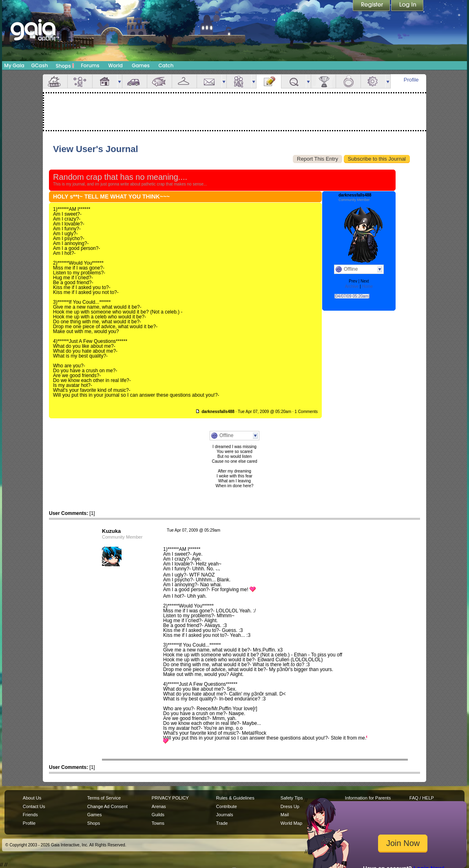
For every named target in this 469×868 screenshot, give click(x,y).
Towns (158, 823)
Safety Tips (292, 798)
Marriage (348, 81)
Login (407, 6)
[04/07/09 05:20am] (352, 296)
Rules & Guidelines (235, 798)
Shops (65, 66)
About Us (32, 798)
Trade (222, 823)
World (115, 65)
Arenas (159, 806)
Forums (90, 65)
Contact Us (34, 806)
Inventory (184, 81)
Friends (239, 81)
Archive (352, 286)
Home (367, 286)
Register (372, 6)
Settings (373, 81)
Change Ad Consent (107, 806)
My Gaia (14, 65)
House (105, 81)
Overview (55, 81)
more (119, 81)
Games (141, 65)
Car (135, 81)
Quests (294, 81)
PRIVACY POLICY (170, 798)
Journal (269, 81)
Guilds (158, 815)
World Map (291, 823)
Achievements (323, 81)
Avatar (80, 81)
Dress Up (290, 806)
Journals (225, 815)
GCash (40, 65)
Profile (411, 80)
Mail (209, 81)
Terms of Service (104, 798)
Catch (166, 65)
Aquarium (159, 81)
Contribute (227, 806)
